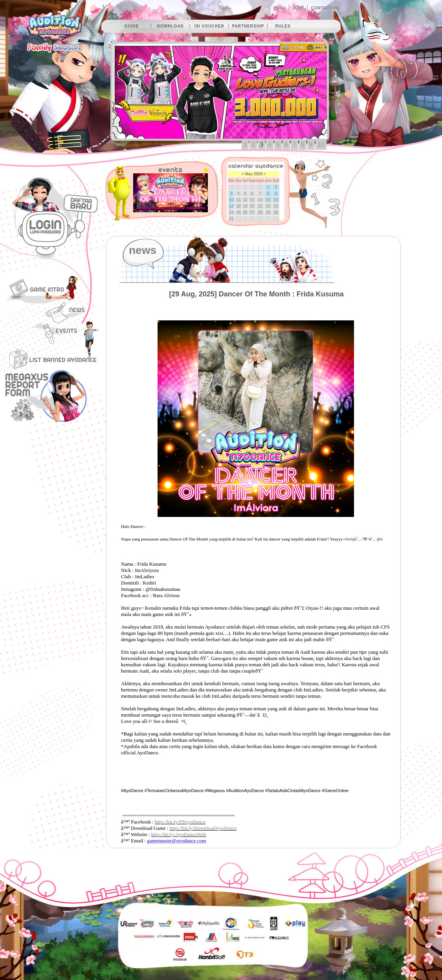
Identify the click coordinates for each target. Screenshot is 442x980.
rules (283, 26)
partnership (248, 26)
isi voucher (209, 26)
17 (232, 206)
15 (268, 200)
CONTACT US (325, 8)
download (171, 26)
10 (321, 144)
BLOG (279, 8)
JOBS (298, 8)
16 (276, 200)
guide (132, 26)
